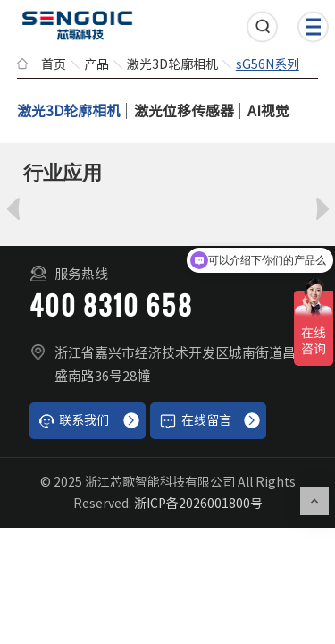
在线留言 (195, 421)
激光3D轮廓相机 (172, 64)
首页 (54, 64)
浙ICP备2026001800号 (198, 504)
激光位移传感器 (184, 111)
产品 (96, 64)
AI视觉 (268, 111)
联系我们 (74, 421)
